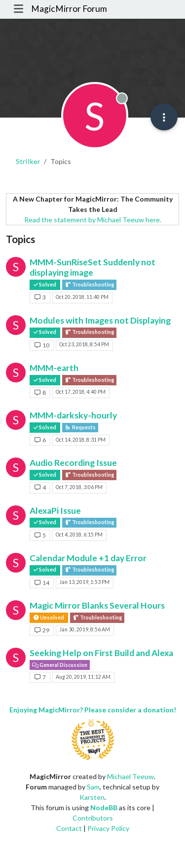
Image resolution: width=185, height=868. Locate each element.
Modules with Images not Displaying (100, 320)
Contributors (93, 818)
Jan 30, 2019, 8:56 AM (85, 629)
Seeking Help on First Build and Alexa (101, 653)
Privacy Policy (108, 828)
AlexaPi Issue (55, 511)
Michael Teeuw (130, 776)
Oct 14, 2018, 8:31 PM (81, 440)
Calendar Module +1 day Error (88, 558)
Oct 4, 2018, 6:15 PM (79, 535)
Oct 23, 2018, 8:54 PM (84, 344)
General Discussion (60, 665)
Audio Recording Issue (73, 463)
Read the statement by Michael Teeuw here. (93, 220)
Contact (69, 828)
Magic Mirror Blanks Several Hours (97, 605)
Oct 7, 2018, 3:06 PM (79, 487)
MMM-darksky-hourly (73, 415)
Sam (93, 787)
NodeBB (104, 807)
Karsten (92, 797)
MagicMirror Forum (69, 9)
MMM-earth (54, 368)
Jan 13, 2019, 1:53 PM (84, 582)
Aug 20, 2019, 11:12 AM (83, 677)
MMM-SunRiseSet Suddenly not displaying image (92, 267)
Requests (80, 427)
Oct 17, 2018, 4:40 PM (81, 392)
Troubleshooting (89, 285)
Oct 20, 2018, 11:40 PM (82, 297)
